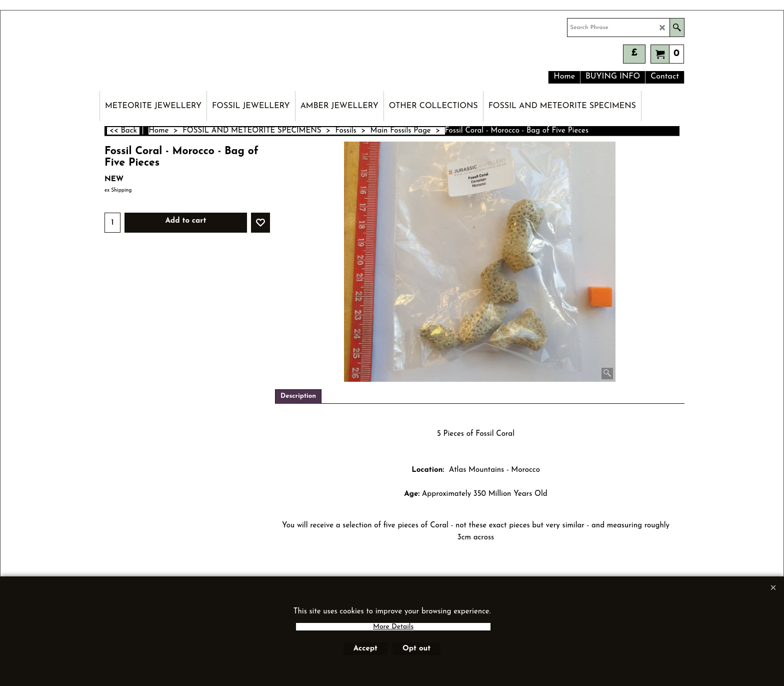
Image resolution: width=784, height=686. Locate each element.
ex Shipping (118, 190)
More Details (393, 627)
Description (298, 396)
